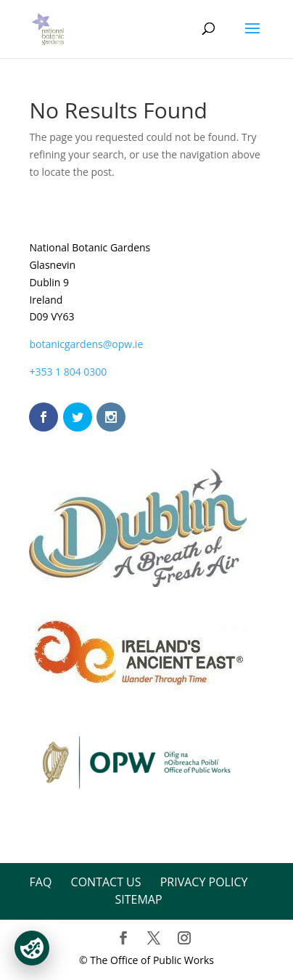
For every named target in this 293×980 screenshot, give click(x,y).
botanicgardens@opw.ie (86, 344)
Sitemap (138, 899)
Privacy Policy (204, 882)
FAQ (41, 882)
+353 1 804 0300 (68, 372)
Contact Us (106, 882)
